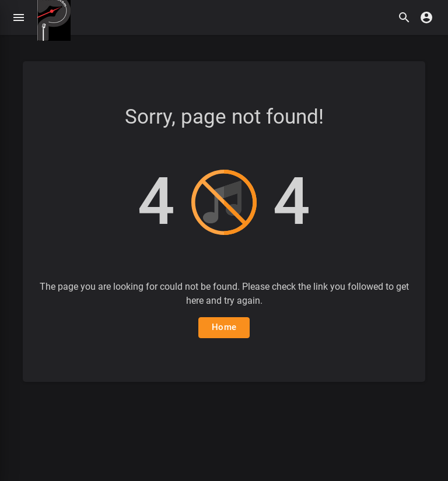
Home (224, 327)
